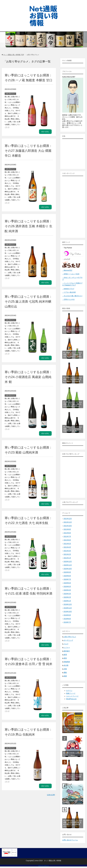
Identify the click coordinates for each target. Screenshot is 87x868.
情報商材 (67, 662)
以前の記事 (51, 815)
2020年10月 (68, 569)
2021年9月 (67, 529)
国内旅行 (67, 651)
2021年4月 (67, 547)
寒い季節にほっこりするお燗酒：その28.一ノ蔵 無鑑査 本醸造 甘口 (28, 80)
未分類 (66, 665)
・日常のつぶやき (68, 299)
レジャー (67, 647)
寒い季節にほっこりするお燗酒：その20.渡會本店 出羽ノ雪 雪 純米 (27, 679)
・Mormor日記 (67, 270)
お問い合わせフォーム (70, 840)
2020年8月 (67, 576)
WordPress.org (71, 699)
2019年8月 (67, 619)
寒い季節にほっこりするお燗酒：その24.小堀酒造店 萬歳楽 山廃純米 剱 (27, 382)
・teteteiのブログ (68, 289)
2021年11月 (68, 522)
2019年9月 (67, 615)
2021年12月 (68, 519)
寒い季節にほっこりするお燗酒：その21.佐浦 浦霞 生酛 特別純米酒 (28, 603)
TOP (14, 55)
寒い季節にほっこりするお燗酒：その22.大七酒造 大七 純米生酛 (28, 528)
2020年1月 (67, 601)
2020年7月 (67, 579)
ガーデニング (68, 640)
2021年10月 (68, 526)
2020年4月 (67, 590)
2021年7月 (67, 536)
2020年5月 (67, 587)
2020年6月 (67, 583)
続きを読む (45, 137)
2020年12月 (68, 562)
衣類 (65, 669)
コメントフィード (72, 696)
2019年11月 (68, 608)
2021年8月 (67, 533)
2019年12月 (68, 604)
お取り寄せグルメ (10, 99)
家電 (65, 655)
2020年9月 (67, 572)
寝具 (65, 658)
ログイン (69, 691)
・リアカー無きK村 (69, 292)
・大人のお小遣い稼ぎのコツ (72, 296)
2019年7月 (67, 622)
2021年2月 (67, 554)
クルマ (66, 644)
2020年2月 (67, 597)
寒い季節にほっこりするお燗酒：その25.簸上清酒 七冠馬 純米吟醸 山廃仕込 (28, 306)
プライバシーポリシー (43, 866)
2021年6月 (67, 540)
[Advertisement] (73, 207)
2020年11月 (68, 565)
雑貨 (65, 676)
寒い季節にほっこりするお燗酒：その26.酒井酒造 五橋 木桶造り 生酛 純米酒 (28, 231)
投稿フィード (71, 693)
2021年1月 (67, 558)
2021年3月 (67, 551)
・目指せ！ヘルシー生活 (71, 274)
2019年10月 (68, 612)
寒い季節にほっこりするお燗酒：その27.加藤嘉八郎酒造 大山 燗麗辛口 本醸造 (27, 156)
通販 (65, 673)
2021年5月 (67, 544)
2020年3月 (67, 594)
